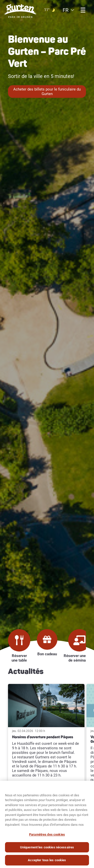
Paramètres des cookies (47, 835)
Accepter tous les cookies (47, 861)
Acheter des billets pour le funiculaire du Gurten (47, 92)
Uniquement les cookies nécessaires (47, 848)
